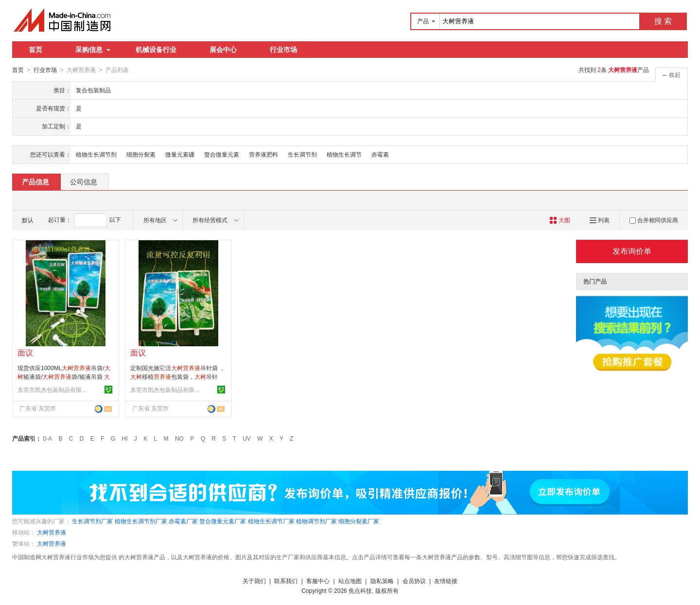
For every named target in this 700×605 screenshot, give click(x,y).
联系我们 (286, 581)
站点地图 (350, 581)
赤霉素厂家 (183, 521)
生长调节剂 (302, 154)
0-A (47, 438)
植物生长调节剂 (96, 154)
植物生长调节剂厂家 (141, 521)
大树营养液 (52, 532)
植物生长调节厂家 (271, 521)
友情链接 (446, 581)
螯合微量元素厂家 (223, 521)
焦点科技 (360, 590)
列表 (600, 220)
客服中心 (318, 581)
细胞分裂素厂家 (359, 521)
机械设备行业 (156, 50)
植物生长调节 (344, 154)
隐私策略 (382, 581)
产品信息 (35, 181)
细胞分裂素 (141, 154)
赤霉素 (380, 154)
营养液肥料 (263, 154)
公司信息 (84, 181)
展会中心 (223, 50)
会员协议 (414, 581)
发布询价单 (632, 251)
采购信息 (93, 50)
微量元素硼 (180, 154)
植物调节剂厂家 (316, 521)
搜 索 (663, 21)
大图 (560, 220)
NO (179, 438)
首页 (35, 50)
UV (247, 438)
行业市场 (283, 50)
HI (125, 438)
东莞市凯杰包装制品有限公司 (54, 390)
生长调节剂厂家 (92, 521)
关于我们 (254, 581)
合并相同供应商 (654, 220)
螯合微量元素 (222, 154)
